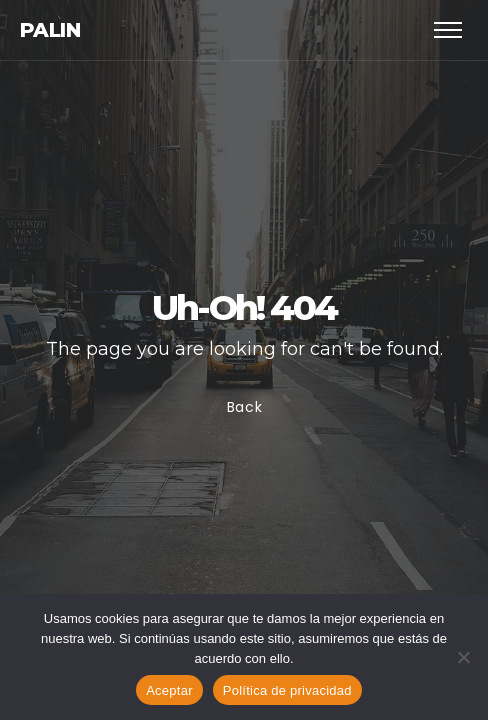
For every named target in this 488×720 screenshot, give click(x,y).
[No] (463, 657)
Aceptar (169, 690)
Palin (50, 30)
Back (244, 407)
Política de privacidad (287, 690)
